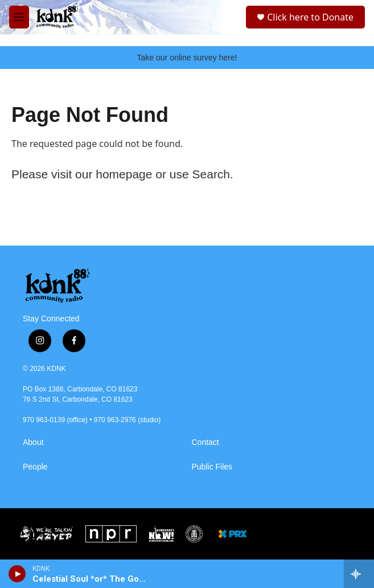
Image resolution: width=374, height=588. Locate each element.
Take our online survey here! (187, 58)
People (35, 467)
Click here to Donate (310, 17)
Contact (206, 442)
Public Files (212, 467)
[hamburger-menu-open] (19, 17)
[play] (17, 574)
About (33, 442)
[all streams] (359, 574)
